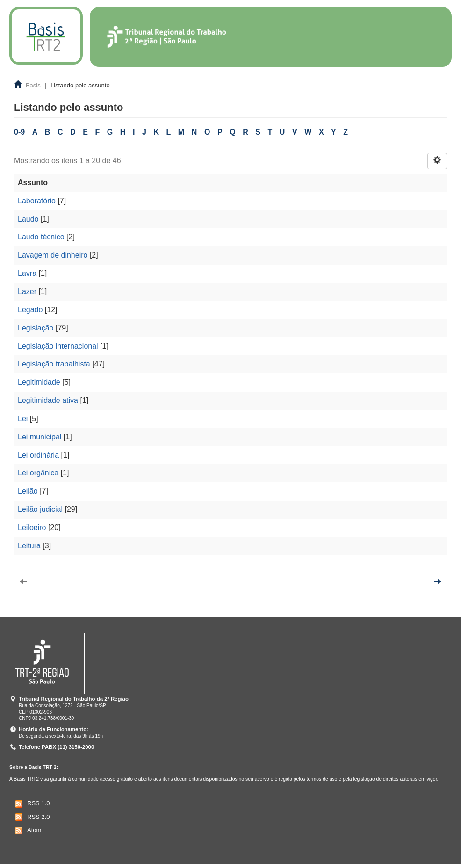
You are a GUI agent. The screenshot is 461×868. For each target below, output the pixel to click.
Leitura (29, 546)
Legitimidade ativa (48, 400)
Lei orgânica (38, 473)
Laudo (28, 219)
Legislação (36, 328)
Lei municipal (40, 437)
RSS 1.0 (31, 804)
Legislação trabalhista (54, 364)
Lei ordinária (38, 455)
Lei (23, 419)
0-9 (19, 132)
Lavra (27, 273)
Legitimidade (39, 382)
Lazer (27, 291)
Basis (33, 85)
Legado (30, 310)
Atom (27, 831)
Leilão (28, 491)
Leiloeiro (32, 527)
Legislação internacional (58, 346)
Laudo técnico (41, 237)
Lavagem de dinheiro (53, 255)
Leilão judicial (40, 509)
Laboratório (37, 201)
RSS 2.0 (31, 817)
